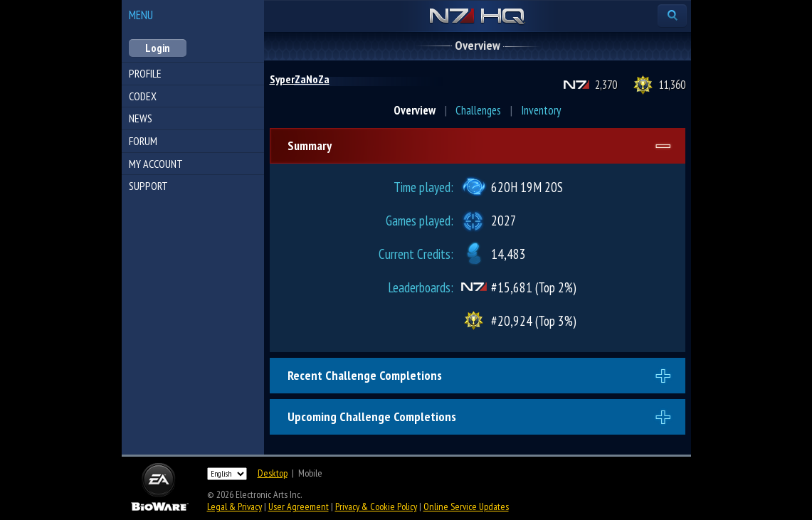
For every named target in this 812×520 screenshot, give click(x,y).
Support (148, 186)
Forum (143, 141)
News (141, 118)
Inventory (541, 110)
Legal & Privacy (234, 506)
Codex (143, 96)
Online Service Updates (466, 506)
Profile (145, 73)
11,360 (672, 85)
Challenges (478, 110)
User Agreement (299, 506)
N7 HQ (477, 17)
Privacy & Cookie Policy (376, 506)
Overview (415, 110)
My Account (156, 164)
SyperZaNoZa (300, 79)
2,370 (606, 85)
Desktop (273, 473)
